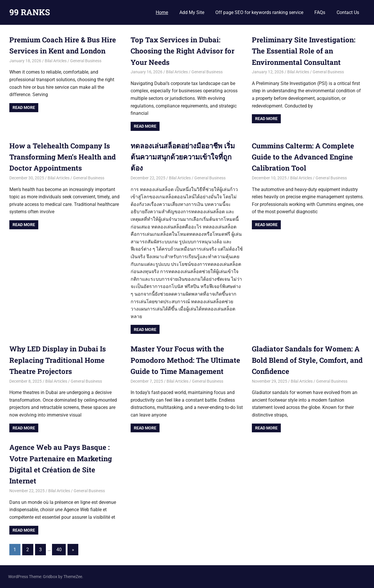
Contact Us (348, 12)
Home (162, 12)
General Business (86, 61)
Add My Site (192, 12)
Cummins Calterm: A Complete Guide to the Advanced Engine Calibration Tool (303, 157)
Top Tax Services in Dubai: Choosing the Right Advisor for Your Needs (182, 51)
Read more (24, 107)
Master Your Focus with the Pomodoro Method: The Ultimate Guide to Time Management (185, 360)
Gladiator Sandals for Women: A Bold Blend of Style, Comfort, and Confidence (307, 360)
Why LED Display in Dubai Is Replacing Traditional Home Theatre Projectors (58, 360)
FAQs (320, 12)
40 (59, 550)
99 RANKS (30, 12)
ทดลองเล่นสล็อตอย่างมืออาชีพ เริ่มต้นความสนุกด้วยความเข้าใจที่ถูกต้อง (183, 157)
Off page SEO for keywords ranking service (259, 12)
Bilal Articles (56, 61)
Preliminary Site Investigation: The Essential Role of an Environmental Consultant (304, 51)
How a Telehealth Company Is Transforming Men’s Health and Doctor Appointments (63, 157)
